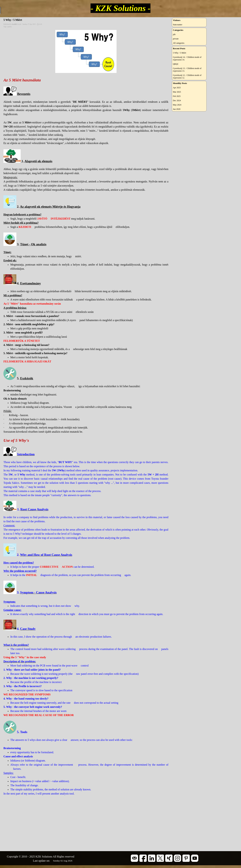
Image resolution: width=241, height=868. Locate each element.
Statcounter (178, 25)
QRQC (176, 64)
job (174, 34)
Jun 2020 (177, 109)
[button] (134, 856)
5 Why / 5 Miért (179, 53)
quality (9, 27)
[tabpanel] (46, 857)
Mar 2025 (177, 92)
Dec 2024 (177, 100)
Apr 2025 (177, 88)
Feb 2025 (177, 96)
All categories (179, 43)
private (176, 39)
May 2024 (177, 105)
